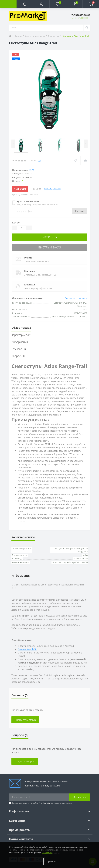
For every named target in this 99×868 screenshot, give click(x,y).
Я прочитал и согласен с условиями (42, 803)
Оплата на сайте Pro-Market (36, 803)
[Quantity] (22, 228)
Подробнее (47, 853)
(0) (39, 160)
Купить (79, 211)
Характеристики (21, 335)
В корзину (50, 237)
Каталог (18, 36)
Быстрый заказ (50, 247)
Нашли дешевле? (52, 189)
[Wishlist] (76, 161)
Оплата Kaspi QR (27, 649)
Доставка (29, 271)
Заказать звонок (80, 18)
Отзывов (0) (19, 349)
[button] (41, 4)
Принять (51, 861)
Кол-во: (16, 223)
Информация (20, 342)
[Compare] (85, 161)
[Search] (87, 28)
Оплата (28, 258)
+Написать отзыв (25, 720)
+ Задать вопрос (25, 761)
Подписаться (80, 797)
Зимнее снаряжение (35, 36)
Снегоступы (54, 36)
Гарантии (30, 285)
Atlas (31, 170)
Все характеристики (76, 298)
